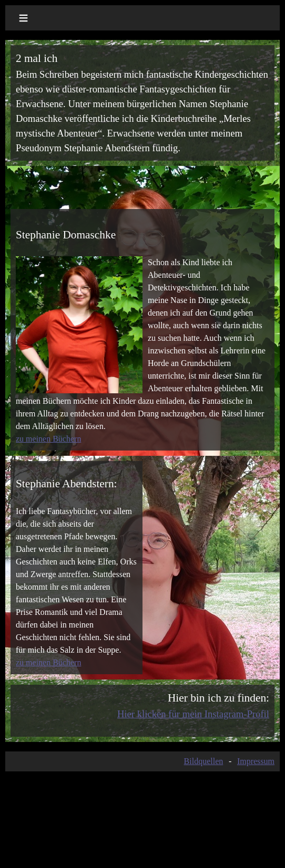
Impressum (256, 761)
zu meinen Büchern (48, 439)
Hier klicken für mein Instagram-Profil (193, 714)
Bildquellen (204, 761)
